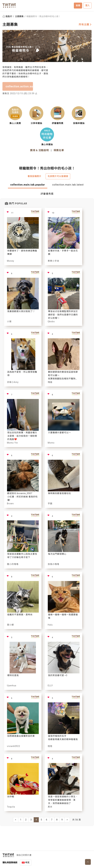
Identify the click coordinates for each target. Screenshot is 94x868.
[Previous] (16, 820)
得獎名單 (59, 150)
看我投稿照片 (34, 176)
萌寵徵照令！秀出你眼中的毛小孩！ (43, 16)
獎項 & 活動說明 (40, 150)
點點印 (7, 16)
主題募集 (19, 16)
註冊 (78, 5)
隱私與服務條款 (10, 863)
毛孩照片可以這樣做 (58, 176)
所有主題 (85, 25)
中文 (27, 863)
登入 (87, 5)
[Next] (67, 820)
